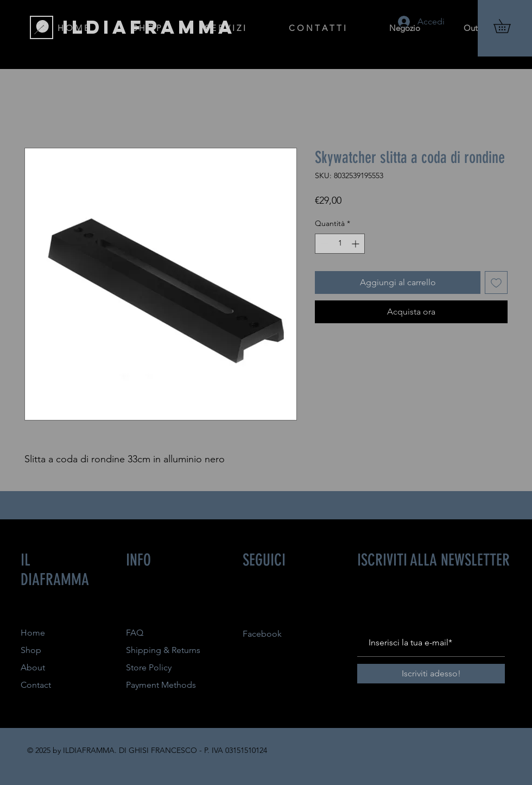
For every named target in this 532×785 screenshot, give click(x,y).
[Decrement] (323, 244)
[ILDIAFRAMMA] (149, 27)
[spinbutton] (340, 244)
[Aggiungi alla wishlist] (496, 282)
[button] (509, 26)
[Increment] (356, 244)
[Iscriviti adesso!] (431, 674)
